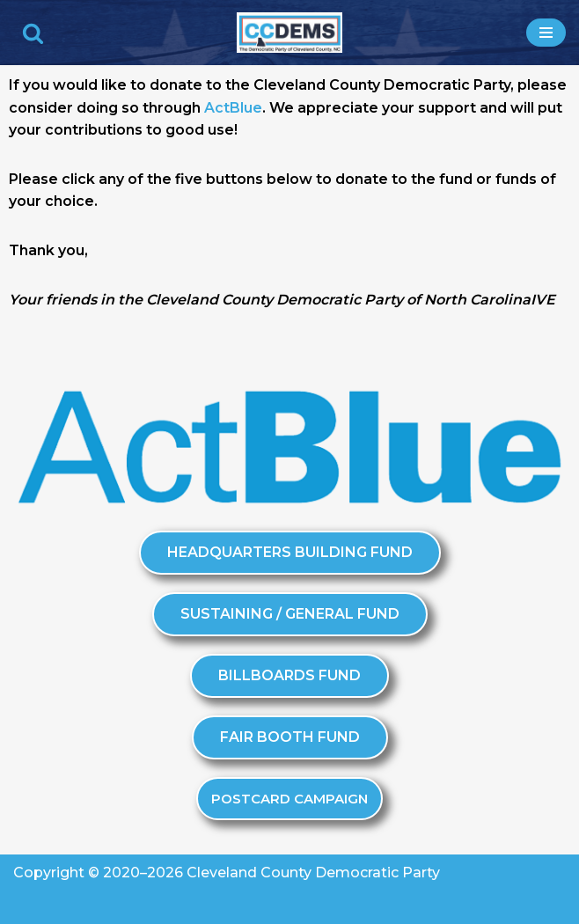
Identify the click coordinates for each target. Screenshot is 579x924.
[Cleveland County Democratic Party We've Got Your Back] (289, 33)
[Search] (33, 33)
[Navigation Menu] (546, 33)
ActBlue (233, 108)
